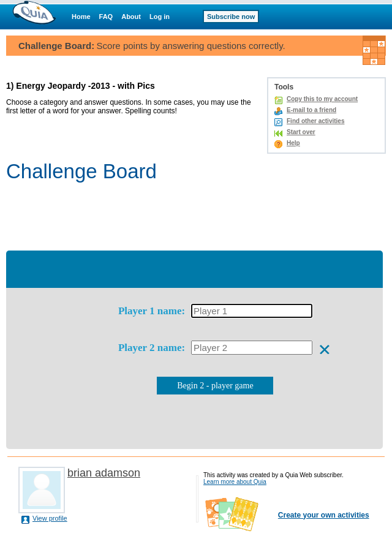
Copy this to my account (322, 99)
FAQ (106, 17)
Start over (301, 132)
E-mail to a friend (311, 110)
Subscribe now (231, 17)
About (131, 17)
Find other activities (315, 121)
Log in (160, 17)
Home (81, 17)
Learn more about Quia (235, 482)
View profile (50, 518)
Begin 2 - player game (215, 386)
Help (293, 143)
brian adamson (104, 473)
